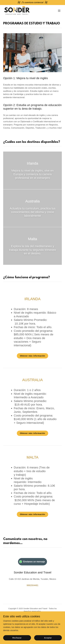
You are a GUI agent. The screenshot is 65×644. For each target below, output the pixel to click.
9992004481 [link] (32, 585)
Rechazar (17, 638)
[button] (59, 11)
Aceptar (48, 638)
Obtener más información (33, 356)
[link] (17, 11)
